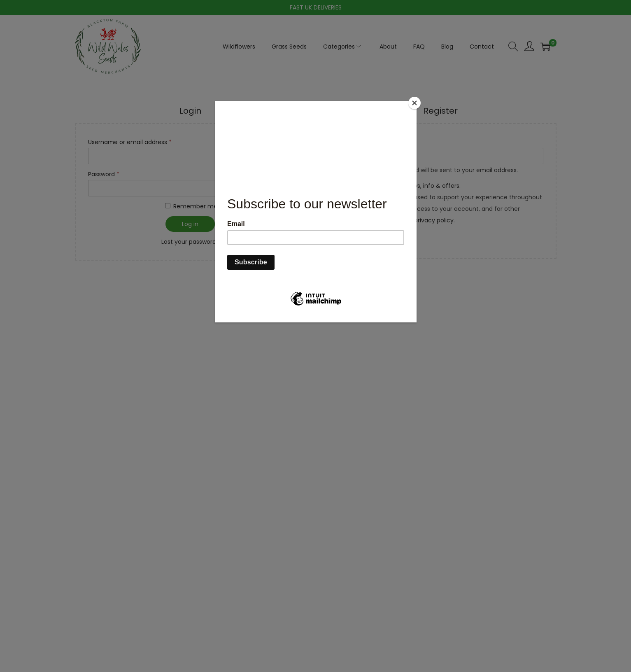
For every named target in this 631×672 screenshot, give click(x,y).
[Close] (414, 103)
